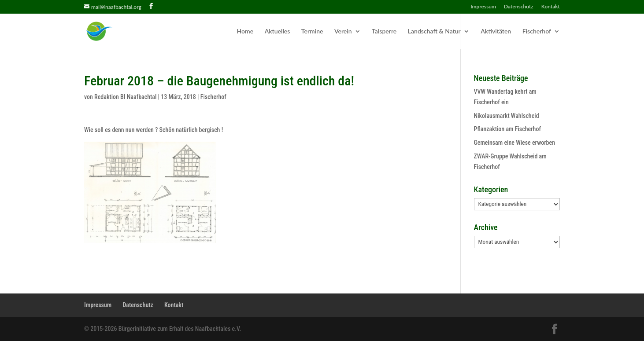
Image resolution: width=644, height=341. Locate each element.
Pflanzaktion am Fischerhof (507, 129)
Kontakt (551, 7)
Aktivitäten (496, 31)
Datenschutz (519, 7)
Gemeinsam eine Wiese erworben (514, 143)
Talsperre (384, 31)
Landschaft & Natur (434, 31)
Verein (343, 31)
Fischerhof (537, 31)
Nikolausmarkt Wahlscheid (507, 116)
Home (245, 31)
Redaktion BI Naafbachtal (125, 97)
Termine (312, 31)
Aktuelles (278, 31)
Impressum (483, 7)
